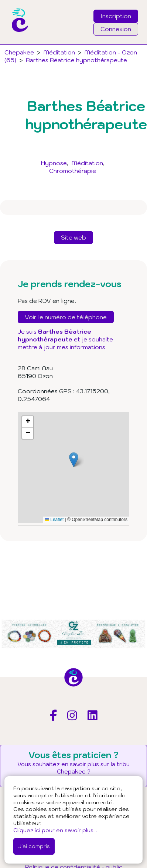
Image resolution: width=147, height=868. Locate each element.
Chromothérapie (73, 171)
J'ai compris (34, 846)
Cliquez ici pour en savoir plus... (55, 830)
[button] (74, 460)
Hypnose (54, 163)
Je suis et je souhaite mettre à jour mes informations (65, 339)
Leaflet (54, 520)
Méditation (87, 163)
